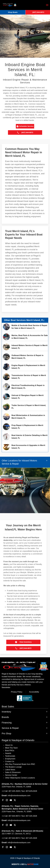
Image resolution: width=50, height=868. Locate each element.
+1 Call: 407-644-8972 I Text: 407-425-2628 (19, 816)
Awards (8, 753)
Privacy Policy (17, 692)
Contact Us (10, 761)
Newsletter (6, 687)
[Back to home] (10, 5)
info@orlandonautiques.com (19, 796)
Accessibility (34, 692)
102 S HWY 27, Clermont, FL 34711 (16, 834)
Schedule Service (25, 126)
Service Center (11, 775)
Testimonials (10, 756)
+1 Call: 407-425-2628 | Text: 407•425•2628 (19, 791)
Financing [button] (7, 723)
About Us (9, 745)
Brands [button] (5, 717)
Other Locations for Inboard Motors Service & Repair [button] (19, 462)
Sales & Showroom (13, 772)
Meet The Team (11, 748)
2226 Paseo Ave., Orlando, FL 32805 (17, 812)
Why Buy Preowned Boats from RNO (20, 764)
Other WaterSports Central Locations (20, 778)
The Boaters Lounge (13, 767)
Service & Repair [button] (10, 728)
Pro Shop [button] (6, 733)
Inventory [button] (6, 712)
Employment (10, 759)
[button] (47, 5)
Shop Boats (13, 12)
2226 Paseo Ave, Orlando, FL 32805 (16, 787)
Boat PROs (10, 751)
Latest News (10, 770)
